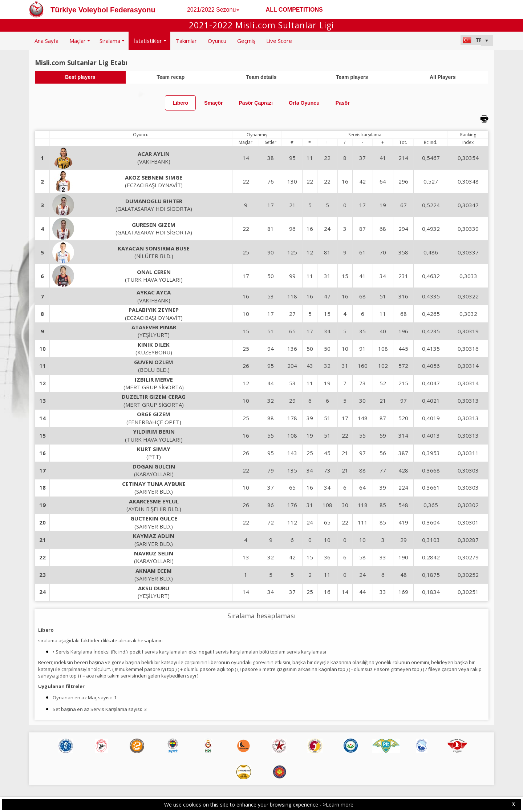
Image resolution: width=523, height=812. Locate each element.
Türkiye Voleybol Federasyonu (103, 10)
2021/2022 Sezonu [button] (213, 10)
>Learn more (338, 805)
